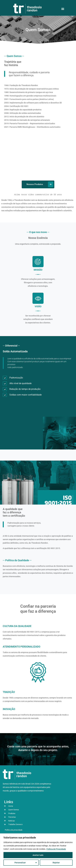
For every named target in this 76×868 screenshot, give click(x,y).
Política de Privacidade (56, 849)
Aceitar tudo (38, 855)
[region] (38, 851)
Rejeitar (56, 863)
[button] (63, 9)
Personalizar (20, 863)
